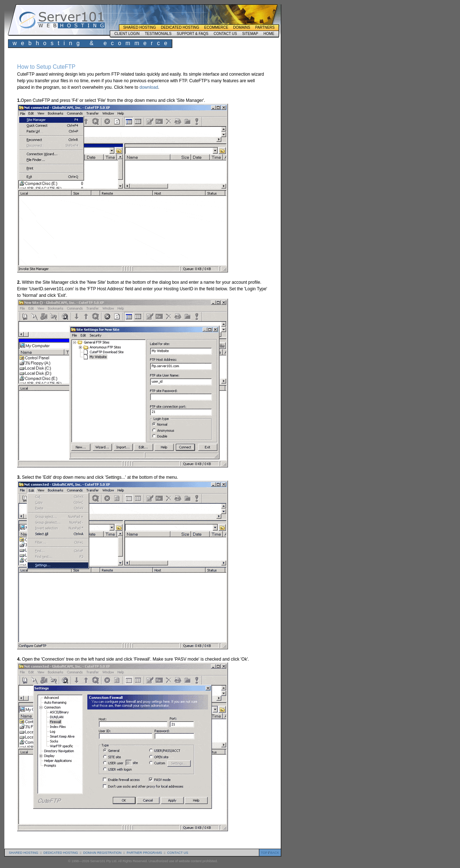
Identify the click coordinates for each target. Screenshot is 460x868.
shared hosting (23, 853)
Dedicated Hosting (180, 27)
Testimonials (158, 34)
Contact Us (225, 34)
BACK (275, 853)
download (149, 87)
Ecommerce (216, 27)
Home (269, 34)
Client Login (127, 34)
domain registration (102, 853)
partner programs (144, 853)
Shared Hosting (140, 27)
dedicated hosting (61, 853)
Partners (265, 27)
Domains (242, 27)
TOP (264, 853)
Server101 (62, 20)
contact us (178, 853)
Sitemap (250, 34)
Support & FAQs (193, 34)
